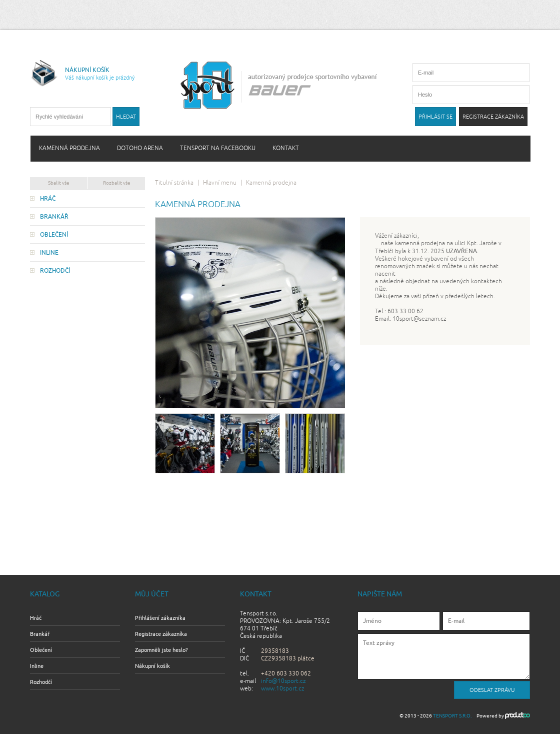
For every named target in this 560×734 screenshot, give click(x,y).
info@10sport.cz (283, 681)
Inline (49, 253)
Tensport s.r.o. (452, 716)
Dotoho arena (140, 148)
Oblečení (54, 235)
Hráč (48, 199)
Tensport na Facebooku (218, 148)
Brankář (54, 217)
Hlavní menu (220, 183)
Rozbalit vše (117, 183)
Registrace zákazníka (161, 634)
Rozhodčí (55, 271)
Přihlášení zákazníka (160, 618)
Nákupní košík (152, 666)
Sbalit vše (59, 183)
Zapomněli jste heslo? (161, 650)
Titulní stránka (174, 183)
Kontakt (286, 148)
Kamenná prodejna (69, 148)
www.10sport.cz (282, 689)
